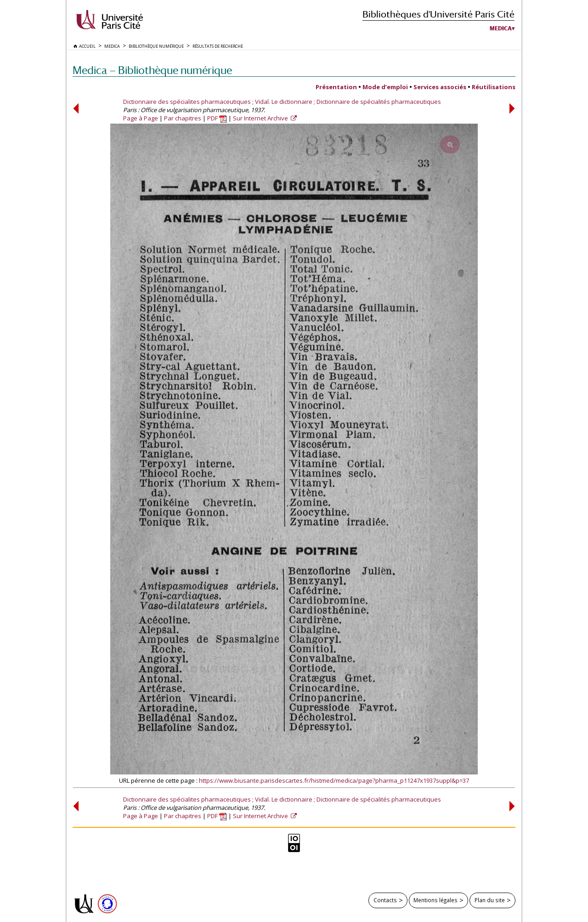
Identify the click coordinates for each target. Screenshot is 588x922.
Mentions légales (435, 900)
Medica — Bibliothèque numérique (152, 70)
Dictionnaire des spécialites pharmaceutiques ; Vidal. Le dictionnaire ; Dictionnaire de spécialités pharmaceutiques (282, 102)
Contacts (385, 900)
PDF (217, 118)
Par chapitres (183, 118)
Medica (501, 28)
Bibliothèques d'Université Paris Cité (438, 14)
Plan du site (490, 900)
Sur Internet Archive (261, 118)
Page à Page (141, 118)
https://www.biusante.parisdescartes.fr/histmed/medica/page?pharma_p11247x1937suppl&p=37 (334, 780)
